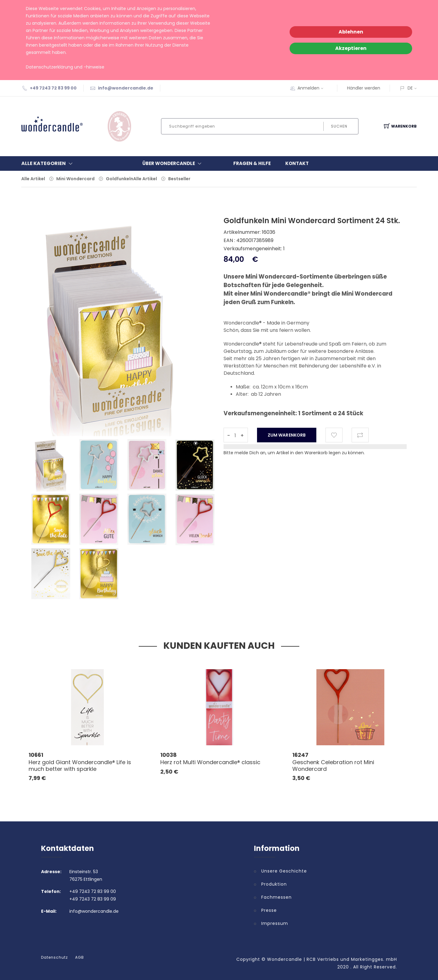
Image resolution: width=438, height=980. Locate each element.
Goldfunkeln (120, 179)
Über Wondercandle (173, 163)
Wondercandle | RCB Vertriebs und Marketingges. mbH (332, 959)
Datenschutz (54, 957)
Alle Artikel (33, 179)
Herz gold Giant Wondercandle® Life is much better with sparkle (80, 766)
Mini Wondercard (75, 179)
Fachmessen (276, 897)
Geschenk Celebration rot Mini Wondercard (333, 766)
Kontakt (297, 163)
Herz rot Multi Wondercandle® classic (210, 762)
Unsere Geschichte (284, 871)
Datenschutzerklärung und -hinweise (65, 67)
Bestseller (179, 179)
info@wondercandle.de (126, 88)
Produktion (274, 884)
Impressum (275, 923)
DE (410, 88)
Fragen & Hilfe (252, 163)
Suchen (339, 126)
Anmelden (312, 88)
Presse (269, 910)
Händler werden (364, 88)
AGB (80, 957)
